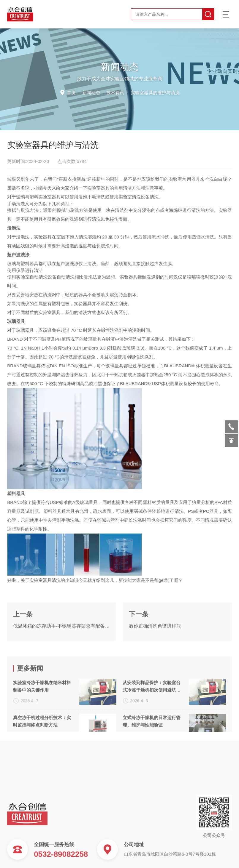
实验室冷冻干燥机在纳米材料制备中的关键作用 (42, 730)
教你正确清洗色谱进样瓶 (155, 647)
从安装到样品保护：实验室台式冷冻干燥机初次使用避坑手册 (152, 731)
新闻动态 (92, 92)
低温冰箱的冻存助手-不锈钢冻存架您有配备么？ (62, 647)
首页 (73, 92)
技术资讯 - (143, 92)
